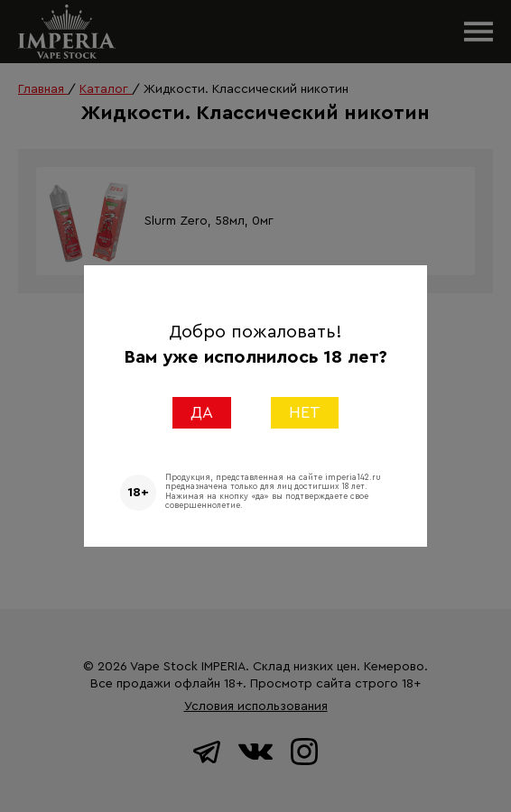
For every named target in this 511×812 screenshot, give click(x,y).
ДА (202, 412)
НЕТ (305, 412)
